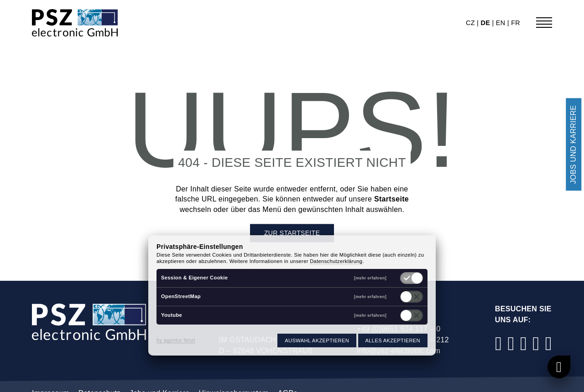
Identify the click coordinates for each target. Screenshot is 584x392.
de (486, 23)
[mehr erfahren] (370, 278)
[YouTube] (536, 343)
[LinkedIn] (524, 343)
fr (516, 23)
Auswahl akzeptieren (317, 340)
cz (471, 23)
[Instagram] (511, 343)
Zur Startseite (292, 233)
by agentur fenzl (176, 340)
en (502, 23)
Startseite (391, 199)
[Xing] (548, 343)
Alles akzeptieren (393, 340)
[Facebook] (499, 343)
